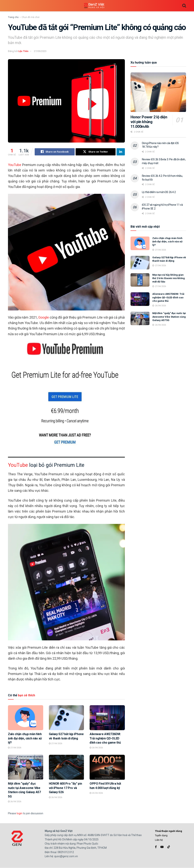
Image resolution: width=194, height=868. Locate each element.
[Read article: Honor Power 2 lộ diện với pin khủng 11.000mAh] (158, 92)
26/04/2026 (96, 748)
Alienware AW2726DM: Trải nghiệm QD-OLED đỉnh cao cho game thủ (105, 738)
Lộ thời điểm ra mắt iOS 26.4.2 (159, 192)
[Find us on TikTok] (169, 847)
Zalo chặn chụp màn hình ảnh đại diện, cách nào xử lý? (25, 738)
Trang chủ (13, 17)
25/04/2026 (96, 793)
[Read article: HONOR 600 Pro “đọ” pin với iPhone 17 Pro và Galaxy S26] (66, 767)
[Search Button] (184, 6)
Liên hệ (159, 840)
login (20, 813)
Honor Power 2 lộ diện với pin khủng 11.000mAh (149, 122)
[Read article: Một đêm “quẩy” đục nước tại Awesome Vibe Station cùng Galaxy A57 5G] (26, 767)
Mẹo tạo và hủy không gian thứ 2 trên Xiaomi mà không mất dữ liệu (169, 278)
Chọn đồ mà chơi (31, 17)
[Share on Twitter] (96, 152)
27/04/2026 (15, 748)
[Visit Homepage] (94, 6)
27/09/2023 (40, 51)
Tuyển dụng (161, 835)
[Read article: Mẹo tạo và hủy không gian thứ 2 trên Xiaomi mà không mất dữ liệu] (140, 280)
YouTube (15, 165)
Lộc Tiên (23, 51)
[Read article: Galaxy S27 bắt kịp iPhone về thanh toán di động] (66, 718)
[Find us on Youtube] (162, 847)
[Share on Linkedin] (121, 152)
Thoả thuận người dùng (169, 831)
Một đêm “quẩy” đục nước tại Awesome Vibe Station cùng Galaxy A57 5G (169, 317)
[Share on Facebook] (55, 152)
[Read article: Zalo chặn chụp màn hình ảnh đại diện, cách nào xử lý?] (26, 718)
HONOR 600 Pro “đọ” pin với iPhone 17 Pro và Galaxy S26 (65, 788)
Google (44, 317)
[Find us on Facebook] (156, 847)
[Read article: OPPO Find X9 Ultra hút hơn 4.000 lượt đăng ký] (107, 767)
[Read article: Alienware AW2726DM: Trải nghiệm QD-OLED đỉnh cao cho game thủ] (107, 718)
